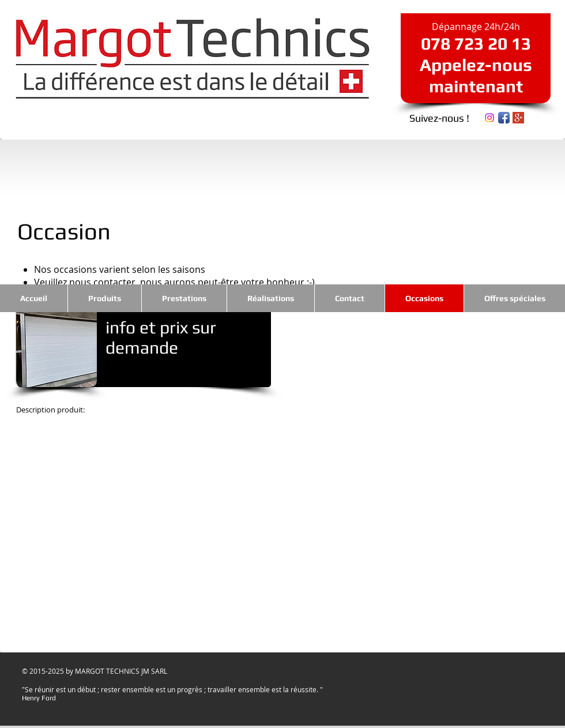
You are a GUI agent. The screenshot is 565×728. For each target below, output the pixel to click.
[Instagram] (489, 118)
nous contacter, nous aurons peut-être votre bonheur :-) (192, 282)
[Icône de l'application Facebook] (504, 118)
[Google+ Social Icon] (518, 118)
